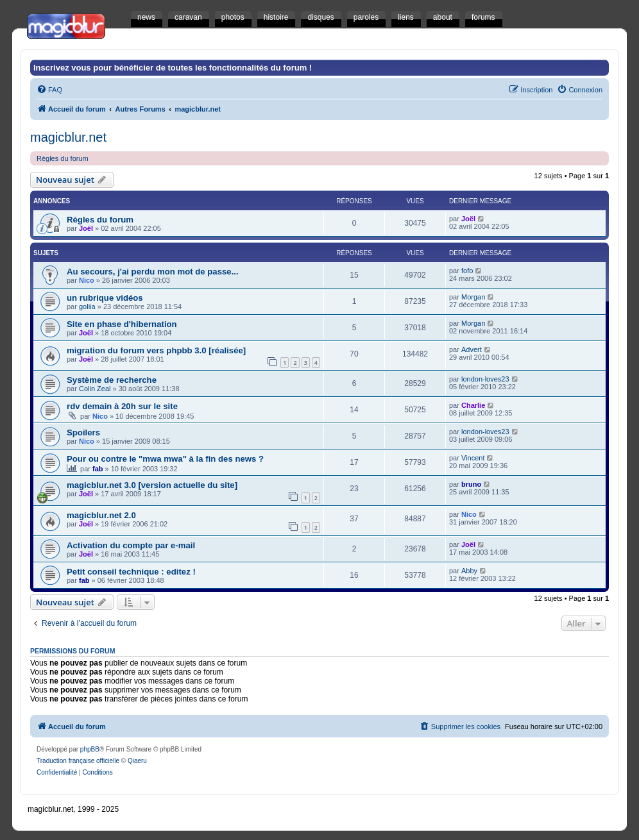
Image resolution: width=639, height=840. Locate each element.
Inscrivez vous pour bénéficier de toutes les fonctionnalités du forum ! (173, 68)
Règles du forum (63, 158)
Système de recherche (112, 380)
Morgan (473, 297)
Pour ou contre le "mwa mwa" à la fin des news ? (165, 459)
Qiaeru (137, 761)
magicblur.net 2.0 (101, 515)
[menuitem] (49, 90)
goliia (87, 307)
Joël (86, 228)
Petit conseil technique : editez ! (131, 572)
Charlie (473, 405)
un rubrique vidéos (105, 298)
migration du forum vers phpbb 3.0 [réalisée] (156, 350)
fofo (467, 271)
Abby (469, 571)
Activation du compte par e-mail (131, 545)
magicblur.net (68, 137)
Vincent (473, 458)
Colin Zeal (95, 389)
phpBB (90, 749)
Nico (87, 280)
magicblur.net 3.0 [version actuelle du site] (152, 485)
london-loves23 (485, 379)
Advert (472, 349)
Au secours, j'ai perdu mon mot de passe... (153, 272)
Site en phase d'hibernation (122, 324)
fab (98, 469)
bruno (471, 484)
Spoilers (83, 433)
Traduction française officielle (78, 761)
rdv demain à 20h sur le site (122, 406)
